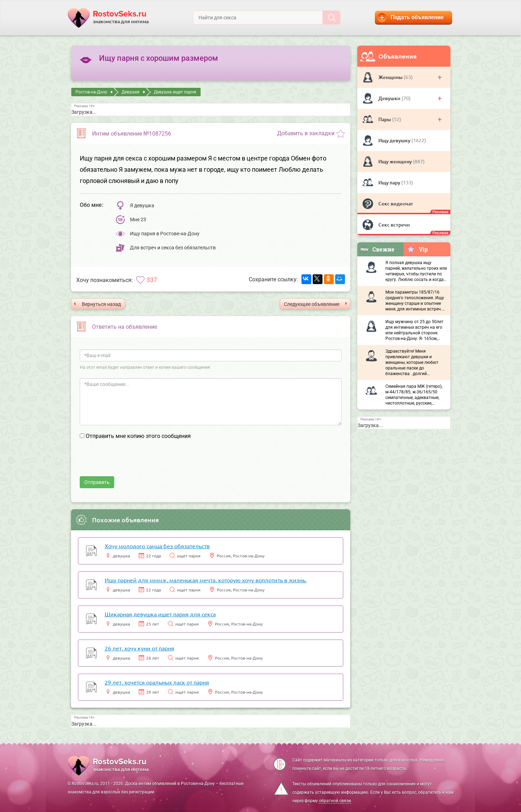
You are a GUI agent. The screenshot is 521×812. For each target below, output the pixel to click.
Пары (385, 119)
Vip (417, 249)
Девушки (390, 98)
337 (152, 280)
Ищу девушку (395, 140)
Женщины (391, 77)
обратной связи (335, 801)
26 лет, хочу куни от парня (139, 648)
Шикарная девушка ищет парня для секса (160, 614)
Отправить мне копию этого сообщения (138, 436)
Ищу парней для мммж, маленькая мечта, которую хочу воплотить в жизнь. (206, 580)
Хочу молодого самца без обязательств (157, 546)
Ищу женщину (396, 161)
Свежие (377, 249)
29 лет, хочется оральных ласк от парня (157, 682)
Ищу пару (390, 182)
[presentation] (133, 463)
